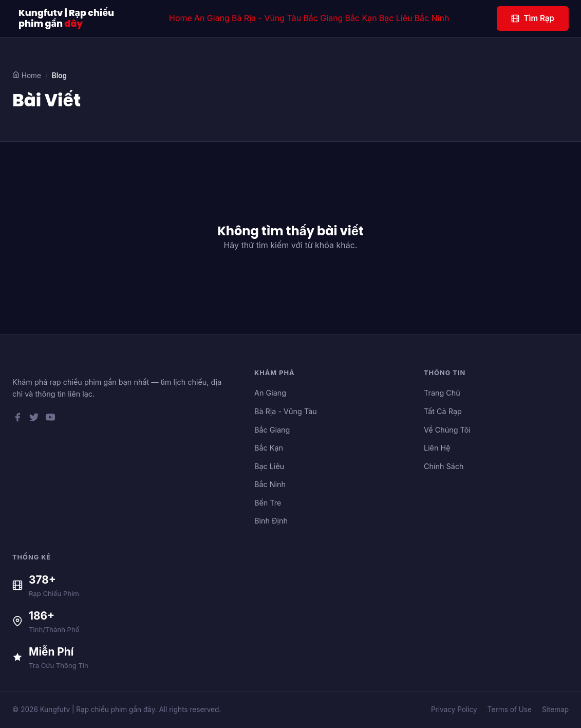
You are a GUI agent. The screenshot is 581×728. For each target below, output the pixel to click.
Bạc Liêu (396, 18)
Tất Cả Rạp (443, 411)
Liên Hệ (437, 448)
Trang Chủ (442, 393)
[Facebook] (17, 419)
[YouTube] (50, 419)
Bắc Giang (323, 18)
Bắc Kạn (361, 18)
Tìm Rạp (533, 18)
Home (181, 18)
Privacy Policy (454, 710)
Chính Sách (444, 466)
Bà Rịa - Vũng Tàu (266, 18)
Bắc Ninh (432, 18)
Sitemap (555, 710)
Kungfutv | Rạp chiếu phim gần (66, 18)
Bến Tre (268, 503)
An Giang (212, 18)
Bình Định (271, 521)
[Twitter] (34, 419)
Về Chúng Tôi (447, 430)
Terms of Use (510, 710)
